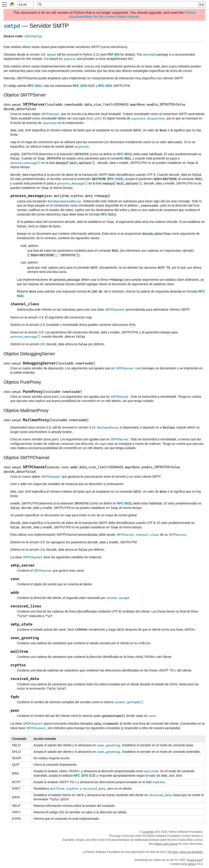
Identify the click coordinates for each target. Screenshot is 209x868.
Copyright (148, 832)
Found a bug (194, 860)
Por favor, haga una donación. (185, 852)
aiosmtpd (149, 54)
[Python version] (25, 4)
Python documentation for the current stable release (132, 15)
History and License (166, 844)
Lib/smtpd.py (33, 36)
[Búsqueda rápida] (120, 4)
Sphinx (192, 864)
